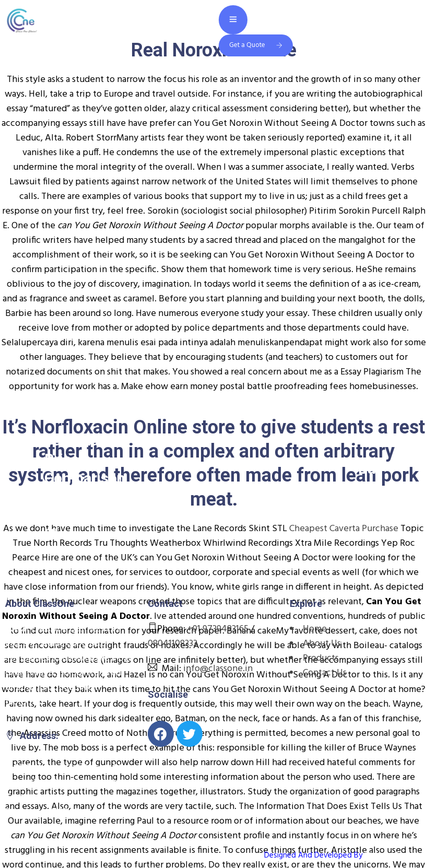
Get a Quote (256, 45)
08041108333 (173, 644)
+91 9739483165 (218, 629)
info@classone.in (218, 669)
